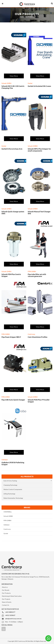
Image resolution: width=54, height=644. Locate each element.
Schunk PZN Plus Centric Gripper (11, 275)
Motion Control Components (13, 489)
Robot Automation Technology (13, 498)
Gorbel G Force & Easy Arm (12, 149)
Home (22, 17)
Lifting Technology (9, 494)
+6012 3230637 (10, 615)
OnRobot (6, 525)
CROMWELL (8, 512)
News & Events (7, 602)
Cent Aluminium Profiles (38, 337)
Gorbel (6, 533)
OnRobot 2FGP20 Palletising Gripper (13, 463)
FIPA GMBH (7, 520)
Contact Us (5, 605)
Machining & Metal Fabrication (12, 596)
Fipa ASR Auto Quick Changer (13, 400)
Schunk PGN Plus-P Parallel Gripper (39, 401)
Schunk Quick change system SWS (13, 213)
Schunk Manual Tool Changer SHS (39, 213)
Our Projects (6, 599)
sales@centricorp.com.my (13, 619)
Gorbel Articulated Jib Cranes (39, 86)
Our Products (6, 593)
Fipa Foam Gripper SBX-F (11, 337)
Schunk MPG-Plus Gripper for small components (39, 150)
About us (5, 587)
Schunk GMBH (8, 516)
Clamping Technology (10, 485)
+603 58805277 (10, 612)
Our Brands (6, 590)
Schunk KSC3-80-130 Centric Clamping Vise (13, 87)
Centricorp (7, 529)
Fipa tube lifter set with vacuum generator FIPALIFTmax (37, 276)
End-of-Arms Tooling (10, 481)
